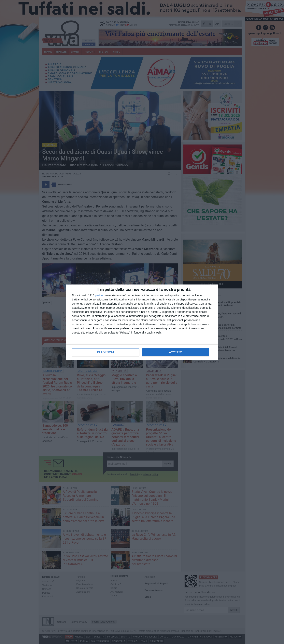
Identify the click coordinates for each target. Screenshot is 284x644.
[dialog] (142, 322)
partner (99, 295)
